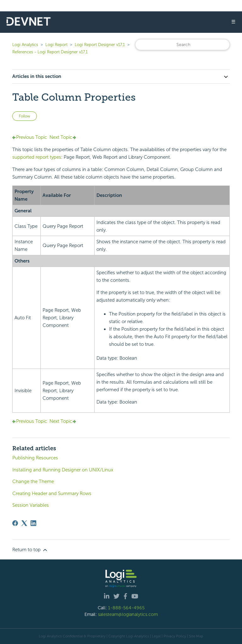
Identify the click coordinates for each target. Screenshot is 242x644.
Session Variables (31, 505)
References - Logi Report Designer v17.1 (50, 52)
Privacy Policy (175, 636)
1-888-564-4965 (126, 608)
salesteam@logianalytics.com (128, 614)
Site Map (196, 636)
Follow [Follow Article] (25, 116)
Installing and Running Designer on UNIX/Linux (63, 470)
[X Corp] (24, 523)
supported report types (37, 157)
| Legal (155, 636)
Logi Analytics (25, 45)
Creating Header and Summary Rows (52, 493)
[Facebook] (15, 523)
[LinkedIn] (33, 523)
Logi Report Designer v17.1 (100, 45)
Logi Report (56, 45)
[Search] (182, 45)
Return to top (30, 550)
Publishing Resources (35, 458)
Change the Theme (33, 482)
